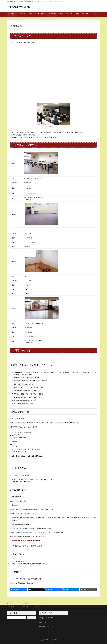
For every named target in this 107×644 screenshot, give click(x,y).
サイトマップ (35, 607)
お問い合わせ (26, 607)
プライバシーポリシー (14, 607)
